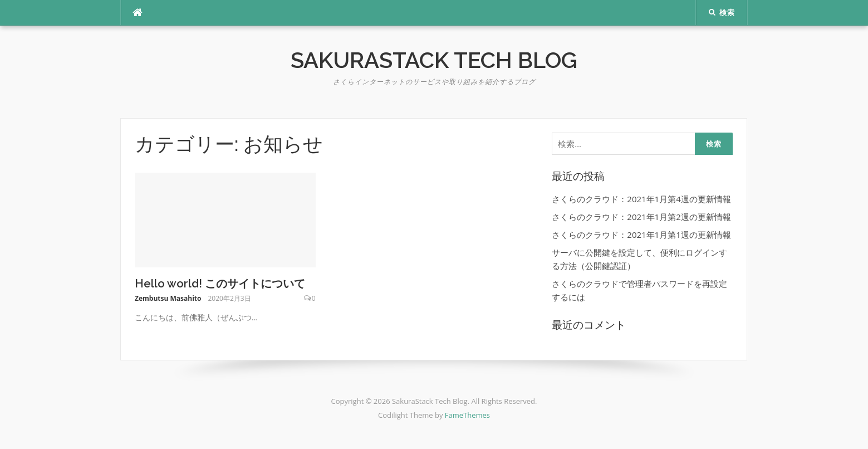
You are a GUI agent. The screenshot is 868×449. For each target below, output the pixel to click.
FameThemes (467, 415)
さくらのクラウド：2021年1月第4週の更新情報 (641, 199)
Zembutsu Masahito (168, 298)
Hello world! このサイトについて (220, 284)
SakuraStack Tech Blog (434, 60)
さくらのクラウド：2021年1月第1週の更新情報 (641, 235)
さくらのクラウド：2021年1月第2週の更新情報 (641, 217)
